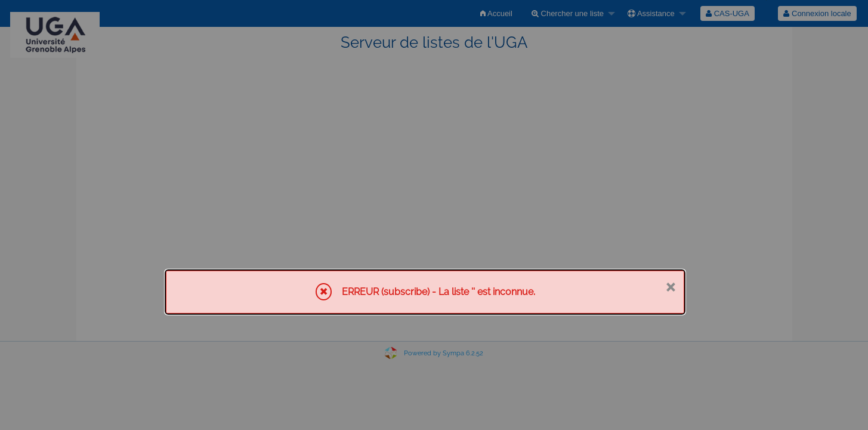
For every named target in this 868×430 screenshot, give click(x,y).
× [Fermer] (670, 286)
